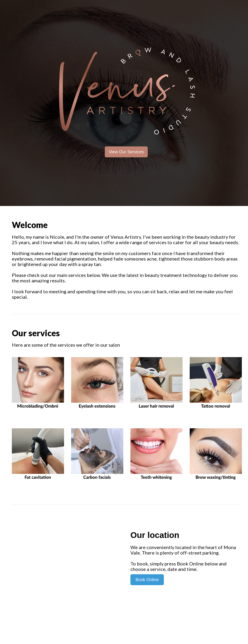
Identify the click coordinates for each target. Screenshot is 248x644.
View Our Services (126, 152)
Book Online (147, 580)
